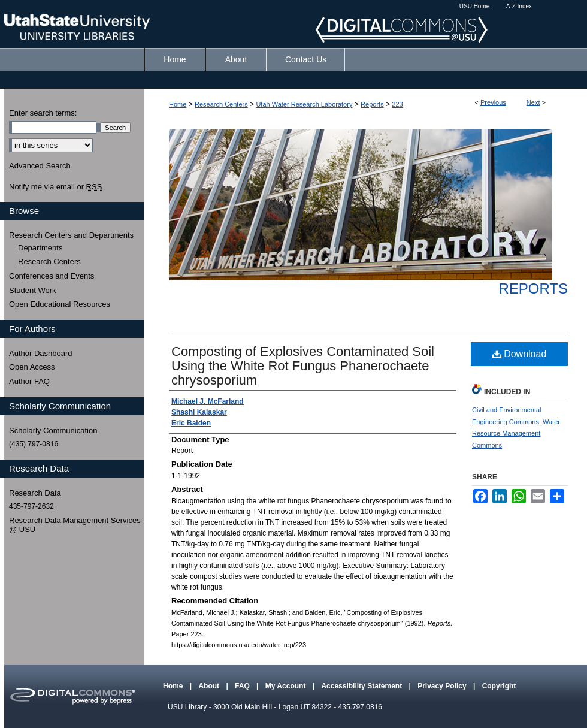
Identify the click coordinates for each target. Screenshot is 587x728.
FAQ (243, 686)
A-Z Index (519, 6)
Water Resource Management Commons (516, 434)
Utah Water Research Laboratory (304, 104)
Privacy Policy (443, 686)
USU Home (475, 6)
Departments (40, 248)
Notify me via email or (55, 187)
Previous (493, 102)
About (210, 686)
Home (178, 104)
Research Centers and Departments (71, 235)
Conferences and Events (52, 276)
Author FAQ (29, 381)
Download (520, 354)
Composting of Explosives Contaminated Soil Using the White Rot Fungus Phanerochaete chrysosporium (303, 366)
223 (397, 104)
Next (533, 102)
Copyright (499, 686)
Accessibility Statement (362, 686)
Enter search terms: (43, 113)
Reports (372, 104)
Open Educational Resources (60, 304)
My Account (287, 686)
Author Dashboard (41, 353)
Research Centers (221, 104)
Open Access (32, 367)
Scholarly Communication (53, 431)
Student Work (33, 290)
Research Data (35, 493)
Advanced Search (40, 166)
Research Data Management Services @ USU (75, 525)
